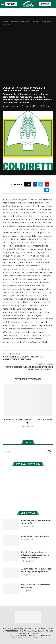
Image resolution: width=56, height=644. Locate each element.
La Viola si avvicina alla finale (35, 536)
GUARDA (45, 4)
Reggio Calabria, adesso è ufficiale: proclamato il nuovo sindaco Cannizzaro (35, 555)
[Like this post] (29, 184)
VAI (50, 451)
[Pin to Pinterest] (47, 184)
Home (5, 22)
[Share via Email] (47, 190)
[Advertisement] (28, 56)
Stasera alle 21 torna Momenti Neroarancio (35, 586)
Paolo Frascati (11, 106)
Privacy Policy (38, 637)
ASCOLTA (11, 4)
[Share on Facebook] (35, 184)
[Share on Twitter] (41, 184)
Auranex (15, 637)
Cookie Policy (26, 637)
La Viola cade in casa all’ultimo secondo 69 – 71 (36, 522)
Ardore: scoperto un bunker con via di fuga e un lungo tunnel (36, 570)
